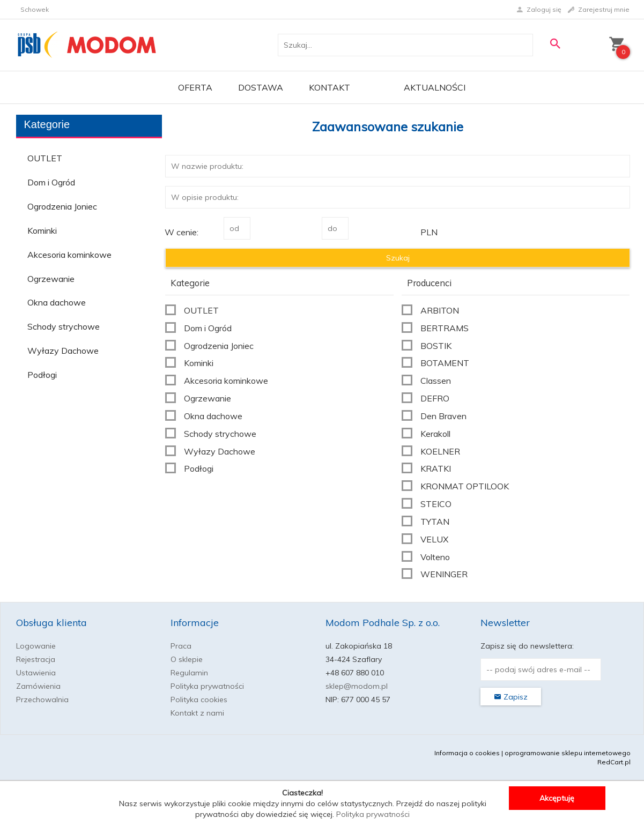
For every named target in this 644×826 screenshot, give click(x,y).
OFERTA (195, 87)
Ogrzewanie (51, 279)
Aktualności (435, 87)
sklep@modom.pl (357, 686)
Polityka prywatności (207, 686)
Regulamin (189, 673)
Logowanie (36, 646)
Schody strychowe (64, 326)
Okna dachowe (57, 302)
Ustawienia (36, 673)
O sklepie (187, 659)
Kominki (42, 230)
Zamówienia (38, 686)
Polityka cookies (199, 700)
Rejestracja (36, 659)
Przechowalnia (42, 700)
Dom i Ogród (51, 182)
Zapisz (511, 697)
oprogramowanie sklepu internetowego (568, 753)
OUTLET (45, 158)
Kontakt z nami (197, 713)
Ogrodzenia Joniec (62, 206)
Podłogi (42, 375)
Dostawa (261, 87)
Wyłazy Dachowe (63, 351)
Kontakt (330, 87)
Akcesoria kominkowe (69, 255)
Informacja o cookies (467, 753)
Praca (181, 646)
